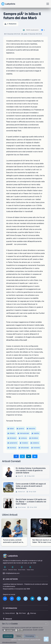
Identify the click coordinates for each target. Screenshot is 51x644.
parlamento (12, 443)
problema (35, 443)
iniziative (24, 443)
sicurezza (12, 448)
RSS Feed (21, 613)
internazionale (23, 433)
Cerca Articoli (9, 613)
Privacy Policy (17, 637)
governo (20, 429)
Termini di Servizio (27, 637)
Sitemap (32, 613)
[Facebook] (5, 599)
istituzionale (24, 448)
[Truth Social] (46, 599)
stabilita (35, 433)
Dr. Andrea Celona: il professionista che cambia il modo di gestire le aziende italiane (31, 470)
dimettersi (34, 438)
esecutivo (31, 429)
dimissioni (12, 438)
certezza (23, 438)
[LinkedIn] (32, 599)
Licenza (36, 637)
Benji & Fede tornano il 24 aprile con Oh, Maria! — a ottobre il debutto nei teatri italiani (31, 502)
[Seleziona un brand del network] (25, 624)
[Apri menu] (48, 4)
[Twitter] (19, 599)
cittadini (11, 433)
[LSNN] (39, 599)
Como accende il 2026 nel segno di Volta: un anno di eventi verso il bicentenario (31, 486)
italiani (11, 429)
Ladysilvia (8, 4)
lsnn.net (8, 630)
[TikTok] (25, 599)
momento (36, 448)
